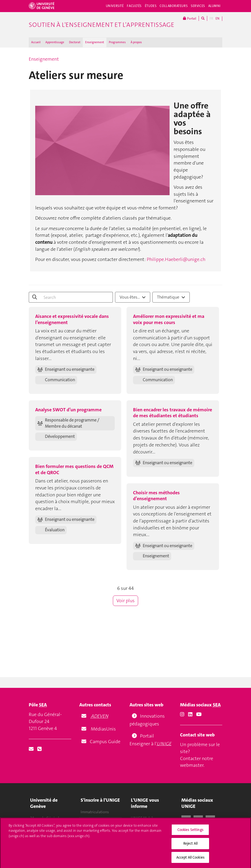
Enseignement (95, 42)
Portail (190, 18)
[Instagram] (182, 714)
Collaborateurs (174, 6)
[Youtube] (199, 714)
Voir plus (125, 601)
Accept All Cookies (190, 860)
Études (151, 6)
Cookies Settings (190, 833)
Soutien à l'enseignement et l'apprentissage (101, 25)
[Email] (31, 749)
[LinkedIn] (190, 714)
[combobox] (133, 297)
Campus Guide (105, 742)
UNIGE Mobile (143, 818)
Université (115, 6)
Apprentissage (55, 42)
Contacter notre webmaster (197, 762)
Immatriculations (95, 812)
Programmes (117, 42)
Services (198, 6)
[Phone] (40, 749)
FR (211, 19)
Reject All (190, 847)
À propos (136, 42)
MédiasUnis (103, 729)
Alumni (214, 6)
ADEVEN (100, 716)
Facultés (134, 6)
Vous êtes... (133, 297)
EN (217, 19)
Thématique (171, 297)
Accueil (36, 42)
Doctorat (75, 42)
